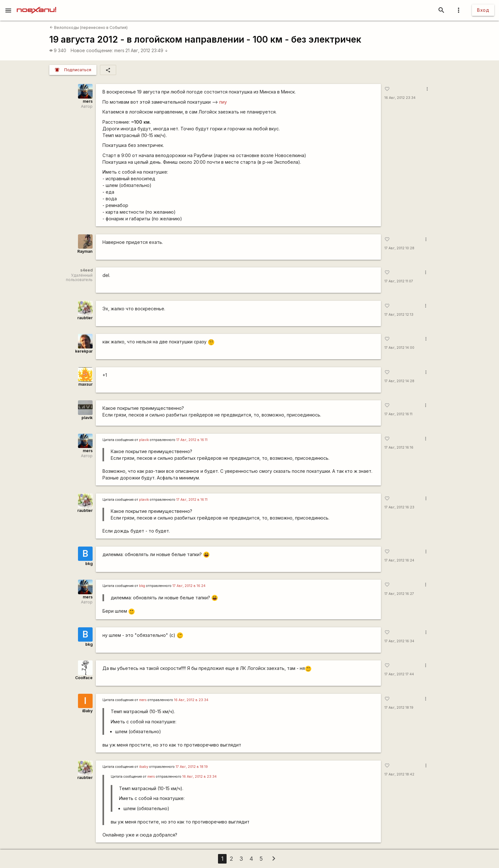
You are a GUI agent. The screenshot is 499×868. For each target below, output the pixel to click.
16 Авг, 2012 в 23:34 (191, 700)
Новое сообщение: (92, 50)
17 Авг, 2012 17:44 (399, 674)
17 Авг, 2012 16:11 (398, 414)
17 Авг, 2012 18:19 (399, 708)
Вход (483, 10)
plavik (87, 418)
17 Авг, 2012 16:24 (399, 560)
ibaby (144, 767)
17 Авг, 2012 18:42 (399, 774)
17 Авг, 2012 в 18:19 (192, 767)
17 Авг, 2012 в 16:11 (192, 440)
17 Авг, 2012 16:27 (399, 594)
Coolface (84, 678)
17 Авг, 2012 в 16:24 (189, 586)
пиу (223, 102)
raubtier (85, 318)
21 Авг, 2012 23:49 (147, 50)
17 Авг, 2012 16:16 (399, 448)
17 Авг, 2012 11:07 (399, 281)
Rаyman (85, 251)
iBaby (87, 711)
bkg (89, 564)
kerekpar (84, 351)
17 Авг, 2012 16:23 (399, 507)
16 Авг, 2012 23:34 (400, 98)
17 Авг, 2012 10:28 (399, 248)
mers (119, 50)
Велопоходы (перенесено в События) (89, 28)
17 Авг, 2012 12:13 (399, 315)
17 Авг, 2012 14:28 (399, 381)
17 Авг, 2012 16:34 (399, 641)
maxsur (85, 384)
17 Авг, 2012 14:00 (399, 348)
